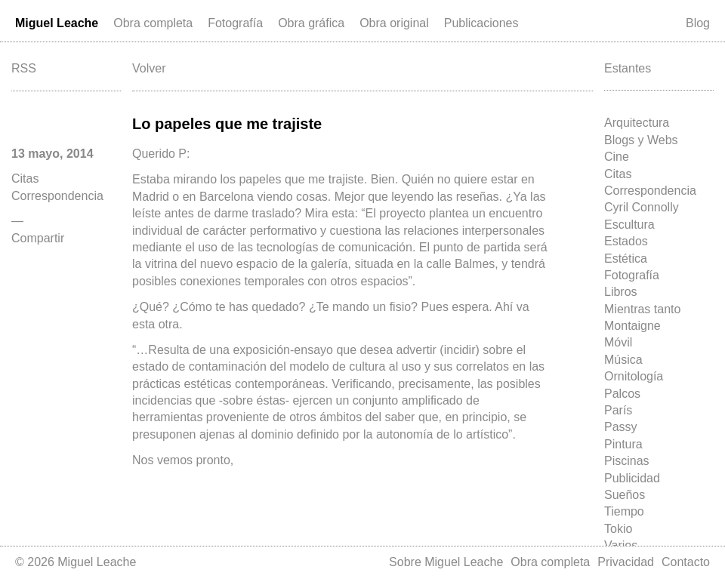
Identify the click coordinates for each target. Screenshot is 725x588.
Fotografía (235, 23)
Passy (621, 427)
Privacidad (626, 562)
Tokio (618, 529)
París (618, 410)
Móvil (618, 342)
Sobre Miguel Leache (446, 562)
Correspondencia (650, 191)
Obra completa (153, 23)
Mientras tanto (642, 309)
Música (623, 360)
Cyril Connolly (642, 207)
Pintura (623, 444)
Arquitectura (637, 123)
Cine (617, 157)
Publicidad (632, 478)
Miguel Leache (57, 23)
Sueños (625, 495)
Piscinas (627, 461)
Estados (626, 241)
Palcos (622, 394)
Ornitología (634, 376)
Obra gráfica (311, 23)
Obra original (394, 23)
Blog (698, 23)
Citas (618, 174)
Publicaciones (481, 23)
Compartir (38, 238)
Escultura (629, 225)
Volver (149, 68)
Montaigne (632, 326)
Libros (621, 292)
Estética (626, 259)
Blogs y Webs (641, 140)
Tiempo (624, 511)
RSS (24, 68)
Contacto (686, 562)
